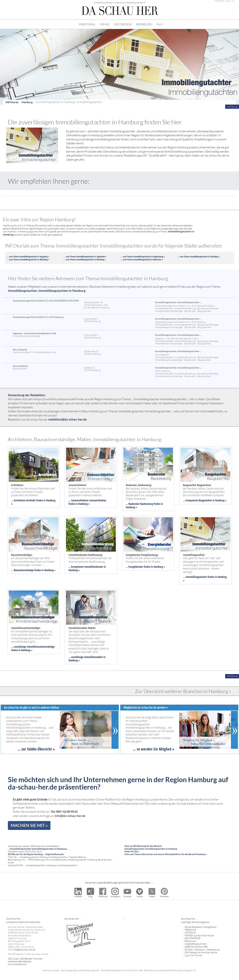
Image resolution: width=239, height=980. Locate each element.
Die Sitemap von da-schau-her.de (201, 952)
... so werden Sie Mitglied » (154, 749)
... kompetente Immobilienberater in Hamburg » (87, 568)
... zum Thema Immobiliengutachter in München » (142, 259)
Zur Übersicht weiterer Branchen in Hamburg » (183, 691)
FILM (160, 24)
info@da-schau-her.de (70, 816)
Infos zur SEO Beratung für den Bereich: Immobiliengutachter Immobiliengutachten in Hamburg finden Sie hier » (151, 849)
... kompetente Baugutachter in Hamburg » (205, 500)
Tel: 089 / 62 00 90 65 (64, 812)
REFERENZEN (144, 24)
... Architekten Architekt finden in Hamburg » (33, 502)
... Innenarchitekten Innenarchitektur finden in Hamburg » (87, 502)
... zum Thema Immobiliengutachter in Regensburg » (143, 256)
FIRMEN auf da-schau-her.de (199, 935)
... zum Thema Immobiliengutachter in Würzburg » (28, 259)
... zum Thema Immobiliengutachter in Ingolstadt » (85, 256)
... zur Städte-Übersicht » (36, 749)
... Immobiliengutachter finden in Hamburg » (205, 579)
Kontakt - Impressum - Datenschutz (202, 950)
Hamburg (27, 102)
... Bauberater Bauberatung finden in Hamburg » (144, 506)
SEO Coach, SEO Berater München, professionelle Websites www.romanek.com (25, 961)
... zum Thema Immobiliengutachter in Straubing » (199, 256)
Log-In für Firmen (193, 955)
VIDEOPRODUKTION (196, 944)
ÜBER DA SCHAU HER (196, 947)
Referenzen (190, 941)
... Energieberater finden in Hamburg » (145, 567)
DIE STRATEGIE (123, 24)
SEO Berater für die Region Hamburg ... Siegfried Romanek (36, 854)
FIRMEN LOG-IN (224, 1)
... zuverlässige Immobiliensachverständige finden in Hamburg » (33, 648)
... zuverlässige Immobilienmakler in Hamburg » (87, 659)
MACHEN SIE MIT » (29, 825)
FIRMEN (105, 24)
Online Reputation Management (200, 927)
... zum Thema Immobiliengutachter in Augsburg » (28, 256)
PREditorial (190, 930)
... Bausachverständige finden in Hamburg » (33, 570)
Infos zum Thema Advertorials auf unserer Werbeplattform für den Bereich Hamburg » (166, 854)
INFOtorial (12, 102)
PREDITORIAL (87, 24)
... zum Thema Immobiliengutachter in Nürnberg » (85, 259)
